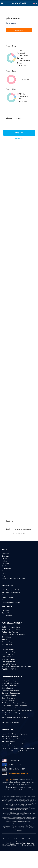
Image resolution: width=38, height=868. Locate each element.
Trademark (22, 790)
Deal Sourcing (7, 657)
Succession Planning (10, 720)
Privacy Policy (28, 780)
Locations (6, 610)
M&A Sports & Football (11, 722)
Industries (6, 563)
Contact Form (7, 615)
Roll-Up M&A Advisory (10, 632)
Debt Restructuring (9, 696)
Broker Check (19, 830)
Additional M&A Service (11, 669)
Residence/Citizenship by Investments (17, 751)
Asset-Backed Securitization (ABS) (15, 717)
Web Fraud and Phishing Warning (19, 785)
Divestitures (6, 637)
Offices (5, 558)
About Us (6, 554)
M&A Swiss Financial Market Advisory (16, 667)
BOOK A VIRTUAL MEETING (18, 769)
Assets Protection (9, 741)
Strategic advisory (9, 681)
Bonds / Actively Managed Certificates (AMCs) (17, 714)
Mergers (5, 639)
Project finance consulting (12, 708)
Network (5, 561)
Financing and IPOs (10, 686)
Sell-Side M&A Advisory (11, 627)
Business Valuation (9, 649)
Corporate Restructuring (11, 693)
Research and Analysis (11, 736)
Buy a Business (8, 595)
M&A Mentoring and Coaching (14, 739)
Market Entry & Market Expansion (15, 734)
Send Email (19, 30)
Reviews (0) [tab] (19, 138)
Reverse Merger (8, 642)
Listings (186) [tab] (19, 133)
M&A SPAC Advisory (10, 664)
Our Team (6, 556)
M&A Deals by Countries (11, 592)
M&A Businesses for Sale (12, 590)
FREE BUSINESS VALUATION (18, 773)
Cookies (14, 782)
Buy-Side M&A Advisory (11, 630)
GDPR (34, 782)
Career (5, 573)
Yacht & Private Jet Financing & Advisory (18, 710)
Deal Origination (8, 659)
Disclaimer (19, 780)
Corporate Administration (12, 691)
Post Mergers (7, 644)
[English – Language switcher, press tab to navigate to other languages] (32, 3)
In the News (7, 568)
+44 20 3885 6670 (15, 765)
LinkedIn (10, 780)
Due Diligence (7, 688)
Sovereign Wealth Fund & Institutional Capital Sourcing (17, 745)
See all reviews (11, 23)
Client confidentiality (24, 782)
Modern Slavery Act (13, 787)
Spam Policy (6, 782)
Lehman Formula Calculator (12, 602)
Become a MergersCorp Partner (14, 578)
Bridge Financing (9, 700)
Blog (4, 576)
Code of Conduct (26, 787)
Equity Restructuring (10, 698)
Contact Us (6, 613)
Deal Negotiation (9, 662)
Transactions (7, 600)
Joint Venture (7, 647)
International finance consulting (14, 705)
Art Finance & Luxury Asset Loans (15, 703)
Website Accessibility (11, 790)
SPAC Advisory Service (11, 683)
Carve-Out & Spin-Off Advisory (14, 635)
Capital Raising (8, 654)
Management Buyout (10, 652)
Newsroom (6, 571)
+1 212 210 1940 (14, 761)
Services (5, 566)
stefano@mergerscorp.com (23, 529)
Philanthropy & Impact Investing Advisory (18, 748)
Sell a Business (8, 597)
